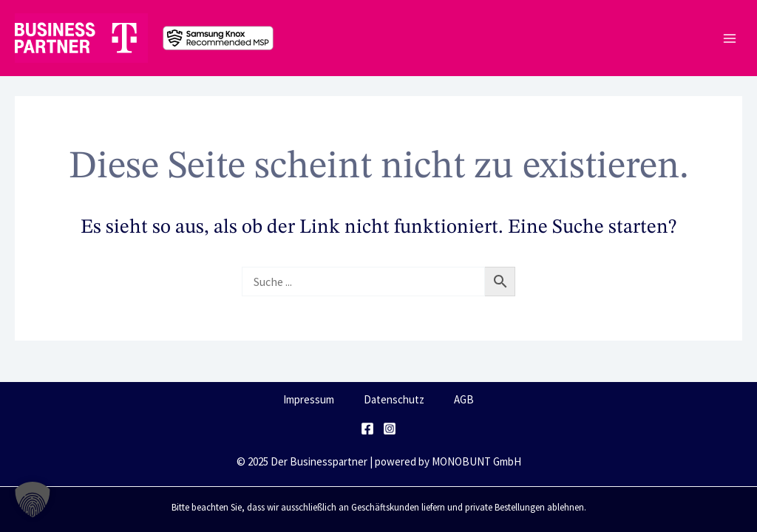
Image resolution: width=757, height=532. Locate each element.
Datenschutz (394, 399)
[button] (33, 499)
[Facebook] (367, 429)
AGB (464, 399)
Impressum (309, 399)
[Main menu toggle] (729, 38)
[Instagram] (390, 429)
